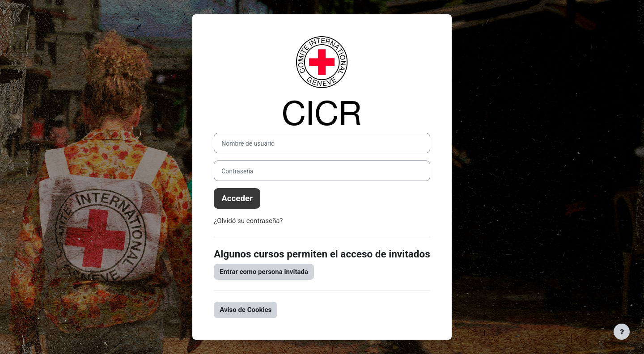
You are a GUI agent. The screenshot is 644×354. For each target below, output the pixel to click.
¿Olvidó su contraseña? (248, 221)
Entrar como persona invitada (264, 272)
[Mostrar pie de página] (622, 332)
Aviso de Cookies (246, 310)
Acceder (237, 198)
